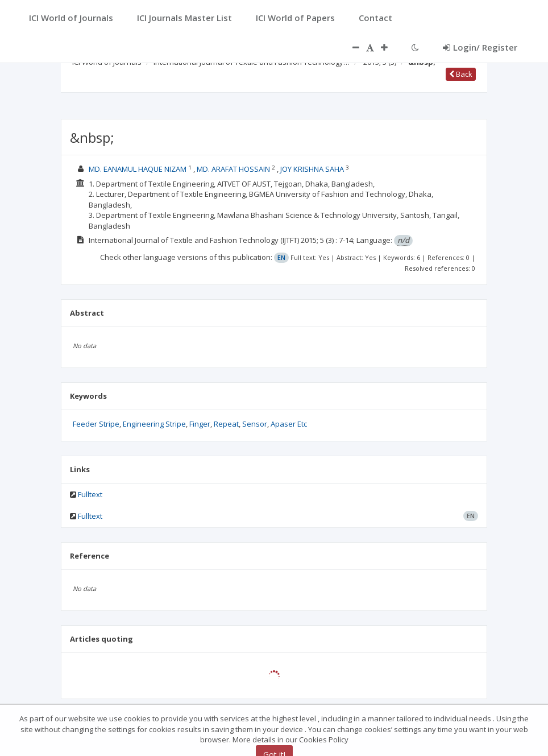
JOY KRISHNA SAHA (313, 169)
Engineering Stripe (154, 424)
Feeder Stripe (96, 424)
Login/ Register (480, 47)
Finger (200, 424)
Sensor (255, 424)
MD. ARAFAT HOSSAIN (234, 169)
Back (461, 74)
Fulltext (90, 494)
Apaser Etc (289, 424)
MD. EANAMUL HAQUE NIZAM (138, 169)
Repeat (226, 424)
